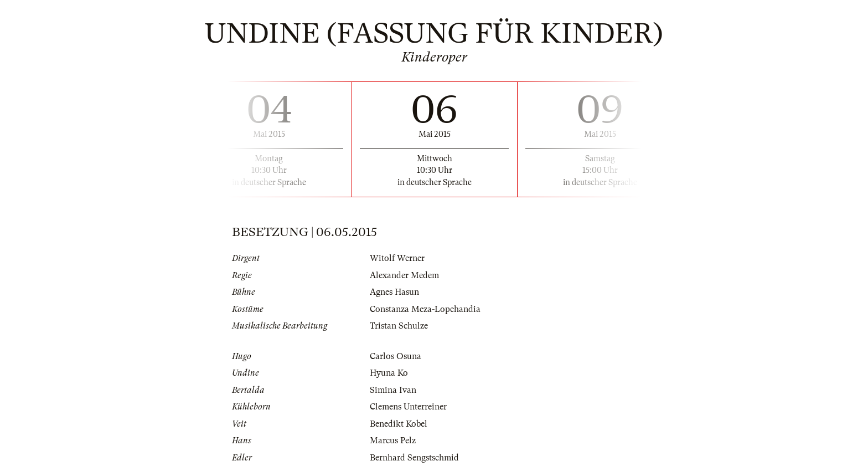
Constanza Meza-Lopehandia (425, 309)
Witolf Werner (397, 258)
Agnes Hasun (394, 292)
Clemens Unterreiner (408, 407)
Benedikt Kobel (399, 424)
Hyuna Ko (389, 373)
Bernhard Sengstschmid (414, 458)
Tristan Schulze (399, 326)
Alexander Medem (404, 275)
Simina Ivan (393, 390)
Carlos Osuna (396, 356)
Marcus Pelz (393, 441)
